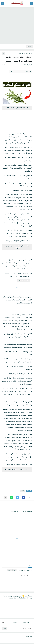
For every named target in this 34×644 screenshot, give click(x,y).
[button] (23, 497)
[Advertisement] (17, 25)
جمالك (21, 54)
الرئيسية (29, 54)
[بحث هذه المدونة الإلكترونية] (20, 628)
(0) (3, 65)
